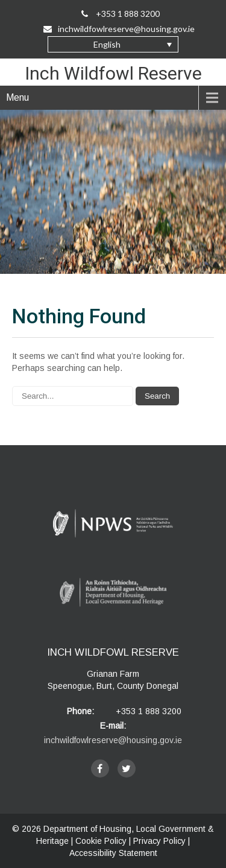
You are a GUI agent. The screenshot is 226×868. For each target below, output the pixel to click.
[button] (113, 44)
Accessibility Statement (113, 853)
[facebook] (100, 768)
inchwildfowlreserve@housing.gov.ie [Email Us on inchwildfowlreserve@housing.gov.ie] (119, 29)
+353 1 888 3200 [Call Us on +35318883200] (121, 14)
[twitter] (127, 768)
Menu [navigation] (17, 97)
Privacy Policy (159, 841)
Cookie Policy (101, 841)
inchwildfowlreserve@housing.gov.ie (113, 740)
